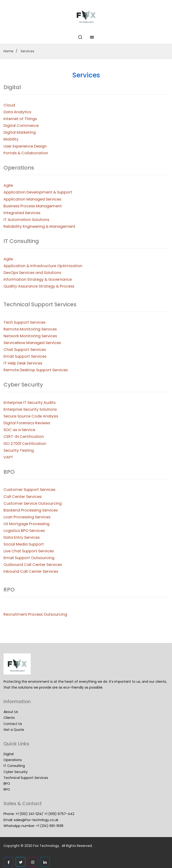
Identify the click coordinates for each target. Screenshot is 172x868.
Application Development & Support (38, 192)
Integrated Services (22, 213)
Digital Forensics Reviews (27, 423)
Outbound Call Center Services (33, 565)
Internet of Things (20, 119)
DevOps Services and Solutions (32, 273)
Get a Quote (14, 730)
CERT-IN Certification (24, 437)
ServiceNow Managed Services (32, 343)
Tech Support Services (24, 322)
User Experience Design (25, 146)
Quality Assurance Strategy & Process (39, 286)
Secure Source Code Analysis (31, 416)
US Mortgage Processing (26, 524)
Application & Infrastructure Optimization (43, 266)
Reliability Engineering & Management (39, 226)
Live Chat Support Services (29, 551)
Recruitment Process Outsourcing (35, 614)
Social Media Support (24, 544)
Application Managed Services (32, 199)
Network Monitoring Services (30, 336)
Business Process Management (33, 206)
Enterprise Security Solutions (30, 409)
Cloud (9, 105)
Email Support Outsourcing (29, 558)
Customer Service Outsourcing (33, 503)
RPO (7, 789)
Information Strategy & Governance (38, 279)
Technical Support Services (26, 778)
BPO (7, 784)
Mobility (11, 139)
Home (8, 51)
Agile (8, 185)
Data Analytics (17, 112)
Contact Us (13, 724)
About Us (11, 712)
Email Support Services (25, 356)
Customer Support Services (29, 490)
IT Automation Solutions (26, 220)
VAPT (8, 457)
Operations (13, 760)
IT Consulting (14, 766)
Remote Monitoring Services (30, 329)
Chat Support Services (25, 350)
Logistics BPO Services (24, 531)
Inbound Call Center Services (31, 571)
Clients (9, 718)
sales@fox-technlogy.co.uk (36, 820)
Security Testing (19, 450)
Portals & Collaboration (26, 153)
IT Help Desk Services (23, 363)
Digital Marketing (20, 132)
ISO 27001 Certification (25, 444)
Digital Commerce (21, 126)
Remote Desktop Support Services (36, 370)
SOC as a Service (19, 430)
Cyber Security (16, 772)
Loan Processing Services (27, 517)
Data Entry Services (22, 537)
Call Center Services (22, 497)
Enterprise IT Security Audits (30, 403)
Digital (9, 754)
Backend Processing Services (31, 510)
